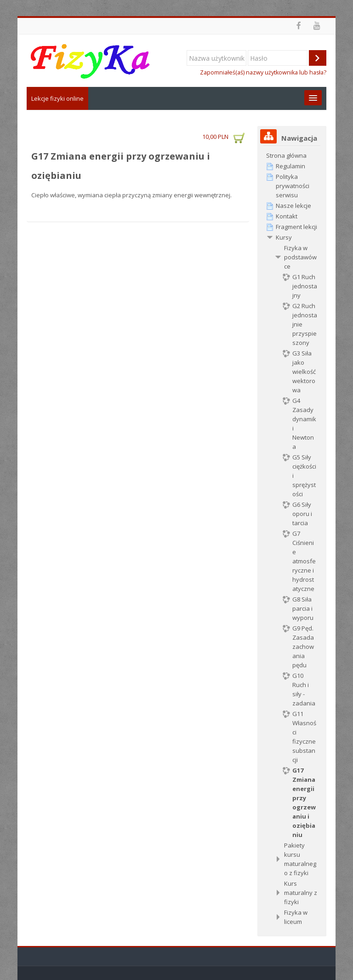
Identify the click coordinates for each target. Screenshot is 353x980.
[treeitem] (292, 155)
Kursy (284, 237)
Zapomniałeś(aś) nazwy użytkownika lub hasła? (263, 72)
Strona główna (286, 155)
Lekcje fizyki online (57, 98)
